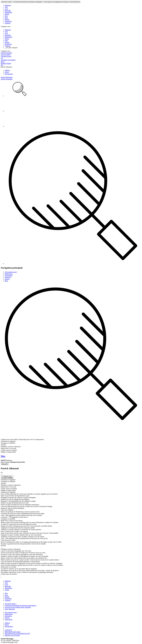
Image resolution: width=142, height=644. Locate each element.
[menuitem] (73, 89)
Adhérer (7, 70)
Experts (7, 279)
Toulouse (8, 600)
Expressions (9, 620)
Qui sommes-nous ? (11, 272)
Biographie (5, 464)
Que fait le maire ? (7, 2)
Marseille (8, 586)
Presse (7, 72)
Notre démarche (75, 2)
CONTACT (8, 630)
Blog (6, 281)
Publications (9, 274)
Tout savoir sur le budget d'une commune (57, 2)
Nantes (7, 590)
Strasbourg (8, 599)
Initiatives (8, 277)
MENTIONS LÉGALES (13, 632)
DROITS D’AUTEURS (12, 635)
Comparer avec (7, 477)
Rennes (7, 597)
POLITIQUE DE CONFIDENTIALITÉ (17, 634)
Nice (6, 593)
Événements (9, 276)
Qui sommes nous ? (11, 612)
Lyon (6, 585)
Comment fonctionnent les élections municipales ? (28, 2)
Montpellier (8, 588)
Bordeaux (8, 581)
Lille (6, 583)
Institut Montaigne (7, 77)
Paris (6, 595)
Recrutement (9, 74)
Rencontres (8, 616)
